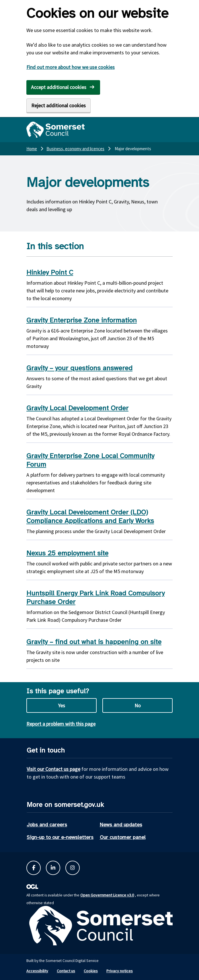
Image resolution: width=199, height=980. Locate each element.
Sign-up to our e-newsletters (60, 837)
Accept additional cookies (59, 87)
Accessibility (37, 971)
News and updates (121, 825)
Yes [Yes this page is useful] (62, 705)
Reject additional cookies (58, 105)
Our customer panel (123, 837)
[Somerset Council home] (55, 130)
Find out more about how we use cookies (71, 67)
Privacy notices (120, 971)
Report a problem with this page (61, 724)
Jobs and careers (47, 825)
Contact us (66, 971)
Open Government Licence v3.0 (107, 895)
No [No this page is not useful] (138, 705)
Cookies (91, 971)
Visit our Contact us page (53, 769)
